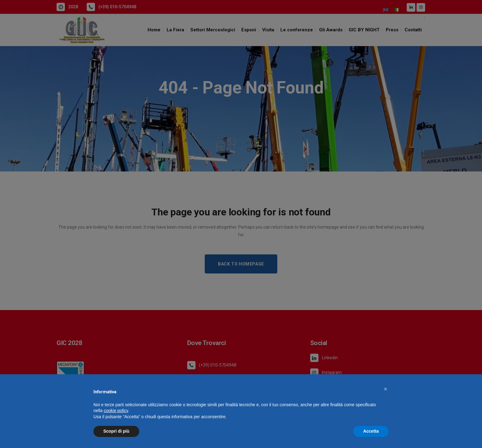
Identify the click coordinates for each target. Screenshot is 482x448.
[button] (385, 389)
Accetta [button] (371, 431)
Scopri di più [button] (116, 431)
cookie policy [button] (116, 411)
